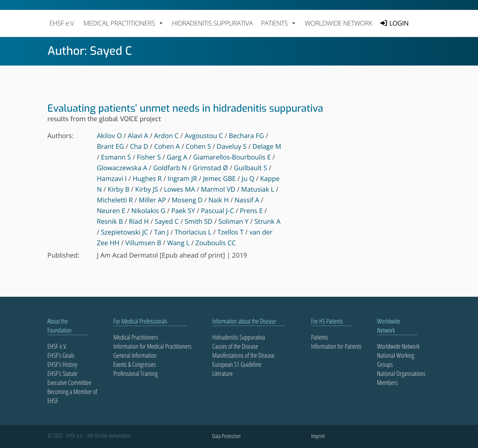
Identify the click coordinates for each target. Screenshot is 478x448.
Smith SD (199, 221)
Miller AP (152, 200)
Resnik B (110, 221)
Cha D (139, 146)
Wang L (178, 243)
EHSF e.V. (62, 23)
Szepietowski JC (124, 232)
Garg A (177, 157)
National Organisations (401, 373)
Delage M (267, 146)
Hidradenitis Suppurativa (212, 23)
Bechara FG (246, 136)
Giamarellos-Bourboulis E (232, 157)
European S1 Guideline (237, 364)
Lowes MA (180, 189)
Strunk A (267, 221)
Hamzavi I (112, 178)
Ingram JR (183, 178)
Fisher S (149, 157)
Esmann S (116, 157)
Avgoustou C (204, 136)
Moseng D (187, 200)
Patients (320, 337)
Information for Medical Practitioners (152, 346)
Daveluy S (232, 146)
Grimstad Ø (211, 168)
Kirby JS (146, 189)
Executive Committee (69, 382)
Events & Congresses (135, 364)
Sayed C (167, 221)
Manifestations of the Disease (244, 355)
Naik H (219, 200)
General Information (135, 355)
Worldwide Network (339, 23)
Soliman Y (233, 221)
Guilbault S (250, 168)
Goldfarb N (170, 168)
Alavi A (138, 136)
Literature (223, 373)
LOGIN (399, 23)
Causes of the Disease (235, 346)
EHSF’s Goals (61, 355)
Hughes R (147, 178)
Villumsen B (143, 243)
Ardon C (166, 136)
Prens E (251, 211)
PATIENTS (279, 23)
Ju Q (248, 178)
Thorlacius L (193, 232)
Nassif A (247, 200)
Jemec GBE (219, 178)
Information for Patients (336, 346)
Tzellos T (230, 232)
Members (387, 382)
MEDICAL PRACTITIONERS (123, 23)
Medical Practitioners (136, 337)
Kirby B (118, 189)
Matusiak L (258, 189)
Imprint (318, 436)
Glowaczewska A (122, 168)
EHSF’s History (62, 364)
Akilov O (109, 136)
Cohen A (167, 146)
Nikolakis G (148, 211)
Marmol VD (218, 189)
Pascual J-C (217, 211)
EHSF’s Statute (62, 373)
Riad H (139, 221)
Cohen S (198, 146)
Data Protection (226, 436)
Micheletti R (115, 200)
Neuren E (111, 211)
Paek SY (183, 211)
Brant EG (110, 146)
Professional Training (136, 373)
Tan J (162, 232)
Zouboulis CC (216, 243)
